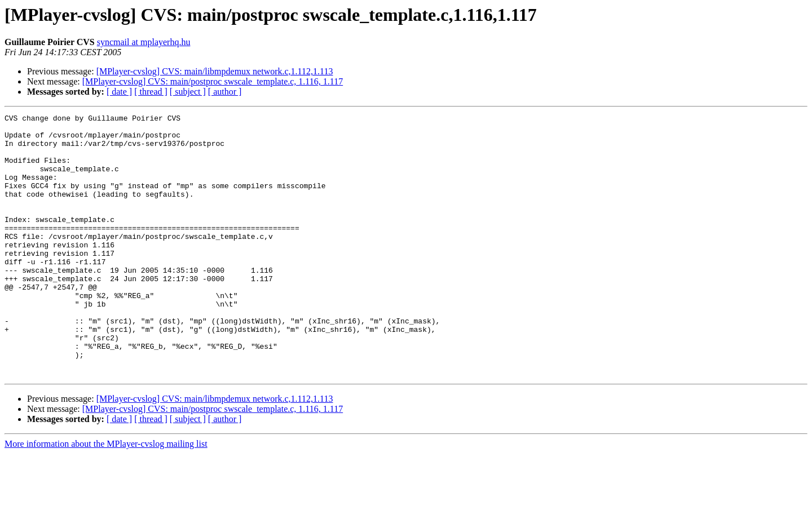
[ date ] (119, 92)
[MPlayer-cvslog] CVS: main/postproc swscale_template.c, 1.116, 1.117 (213, 81)
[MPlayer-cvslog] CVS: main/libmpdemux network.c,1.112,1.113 (215, 71)
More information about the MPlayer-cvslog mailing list (106, 496)
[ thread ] (151, 92)
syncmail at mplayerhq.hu (144, 42)
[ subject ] (188, 92)
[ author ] (225, 92)
